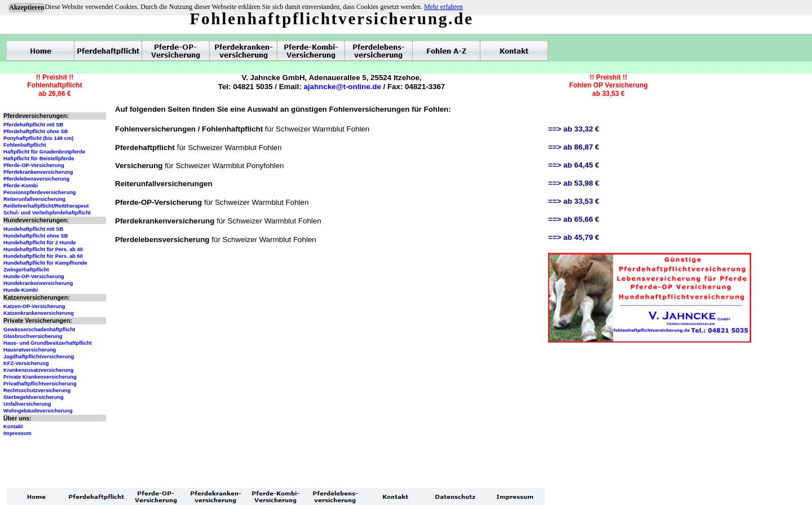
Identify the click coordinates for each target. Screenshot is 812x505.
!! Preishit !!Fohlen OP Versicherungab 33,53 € (608, 85)
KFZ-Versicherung (26, 363)
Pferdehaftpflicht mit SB (33, 125)
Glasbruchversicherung (33, 336)
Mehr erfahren (443, 7)
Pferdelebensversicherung (36, 179)
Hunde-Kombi (21, 290)
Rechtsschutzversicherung (37, 390)
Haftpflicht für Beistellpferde (39, 159)
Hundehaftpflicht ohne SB (36, 236)
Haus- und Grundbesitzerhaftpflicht (48, 343)
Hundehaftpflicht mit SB (33, 229)
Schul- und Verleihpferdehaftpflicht (47, 213)
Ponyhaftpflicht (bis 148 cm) (38, 138)
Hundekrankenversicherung (38, 283)
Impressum (17, 433)
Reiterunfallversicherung (34, 199)
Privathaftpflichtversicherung (40, 384)
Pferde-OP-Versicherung (34, 165)
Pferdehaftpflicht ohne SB (36, 131)
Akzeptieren (27, 7)
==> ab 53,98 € (574, 183)
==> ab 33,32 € (574, 129)
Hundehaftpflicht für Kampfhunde (45, 263)
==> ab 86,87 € (574, 147)
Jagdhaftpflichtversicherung (39, 357)
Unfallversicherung (27, 404)
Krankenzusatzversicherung (38, 370)
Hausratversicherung (30, 350)
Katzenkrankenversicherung (39, 313)
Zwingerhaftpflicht (26, 270)
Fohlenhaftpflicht (25, 145)
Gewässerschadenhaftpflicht (39, 330)
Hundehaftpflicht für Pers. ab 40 (43, 249)
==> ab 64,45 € (574, 165)
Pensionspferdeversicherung (40, 192)
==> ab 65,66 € (574, 219)
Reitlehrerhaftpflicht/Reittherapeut (46, 206)
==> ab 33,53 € (574, 201)
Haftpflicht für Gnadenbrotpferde (44, 152)
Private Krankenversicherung (40, 377)
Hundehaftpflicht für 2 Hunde (40, 243)
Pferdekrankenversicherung (38, 172)
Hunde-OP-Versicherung (34, 276)
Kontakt (13, 427)
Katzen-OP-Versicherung (34, 306)
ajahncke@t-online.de (342, 87)
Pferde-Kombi (21, 186)
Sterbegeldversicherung (34, 397)
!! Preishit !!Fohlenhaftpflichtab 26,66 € (54, 85)
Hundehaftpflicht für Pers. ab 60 (43, 256)
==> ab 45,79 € (574, 237)
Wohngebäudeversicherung (38, 411)
